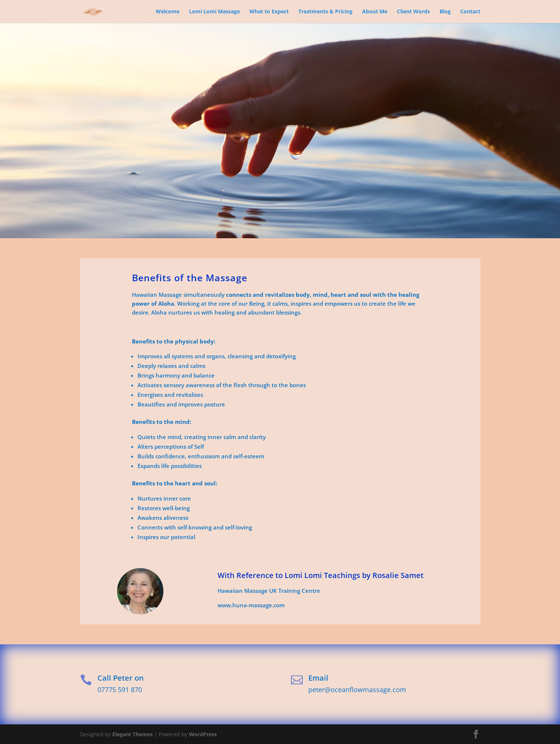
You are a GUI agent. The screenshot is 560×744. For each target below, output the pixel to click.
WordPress (203, 734)
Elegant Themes (132, 734)
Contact (470, 12)
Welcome (168, 12)
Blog (445, 12)
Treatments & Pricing (325, 12)
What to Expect (269, 12)
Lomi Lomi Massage (214, 12)
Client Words (413, 12)
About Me (375, 12)
